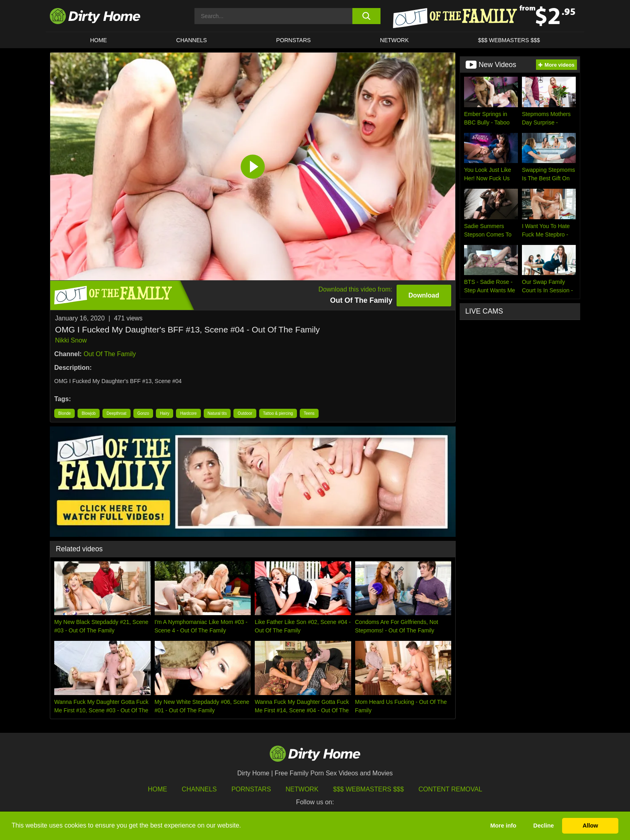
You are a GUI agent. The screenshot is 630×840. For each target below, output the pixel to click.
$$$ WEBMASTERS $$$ (509, 40)
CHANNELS (192, 40)
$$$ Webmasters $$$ (368, 789)
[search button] (366, 16)
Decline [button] (543, 826)
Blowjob (89, 413)
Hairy (165, 413)
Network (395, 40)
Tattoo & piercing (278, 413)
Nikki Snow (71, 340)
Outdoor (245, 413)
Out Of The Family (110, 354)
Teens (309, 413)
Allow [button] (590, 826)
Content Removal (451, 789)
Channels (199, 789)
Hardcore (188, 413)
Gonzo (143, 413)
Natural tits (217, 413)
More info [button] (503, 826)
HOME (98, 40)
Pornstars (293, 40)
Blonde (64, 413)
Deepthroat (116, 413)
